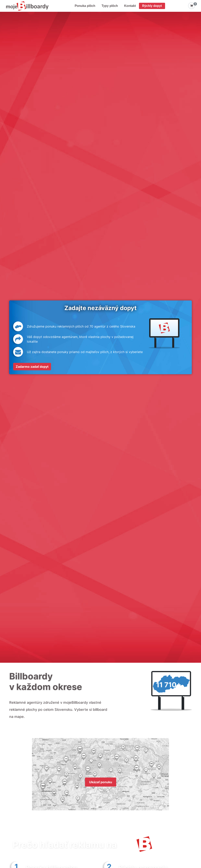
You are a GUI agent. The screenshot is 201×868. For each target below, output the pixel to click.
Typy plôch (110, 6)
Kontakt (130, 6)
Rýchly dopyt (152, 6)
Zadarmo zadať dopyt (32, 367)
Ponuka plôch (85, 6)
